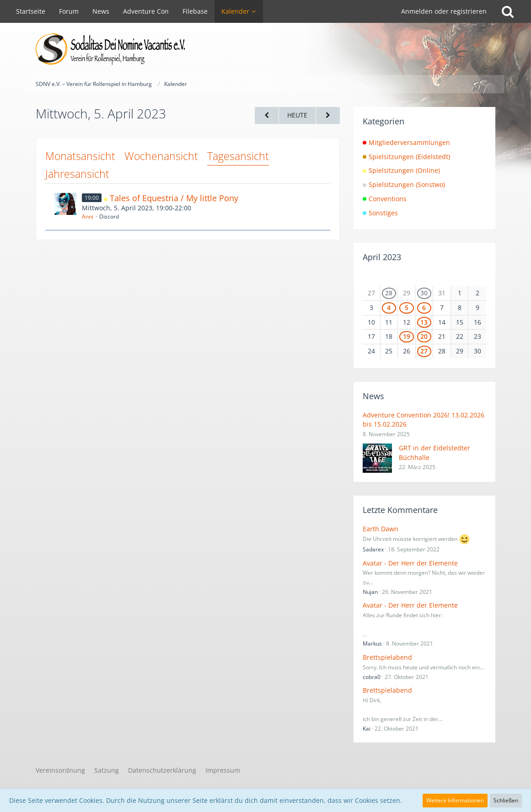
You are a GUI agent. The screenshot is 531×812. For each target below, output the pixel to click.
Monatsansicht (80, 156)
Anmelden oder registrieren (444, 11)
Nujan (370, 592)
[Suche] (508, 11)
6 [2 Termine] (424, 307)
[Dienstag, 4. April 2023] (267, 115)
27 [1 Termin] (424, 351)
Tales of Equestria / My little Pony (174, 198)
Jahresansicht (77, 174)
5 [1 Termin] (407, 307)
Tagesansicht (238, 156)
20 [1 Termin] (424, 336)
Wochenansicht (161, 156)
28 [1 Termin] (389, 293)
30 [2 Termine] (424, 293)
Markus (372, 644)
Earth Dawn (381, 529)
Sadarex (373, 549)
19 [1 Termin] (407, 336)
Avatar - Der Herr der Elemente (410, 563)
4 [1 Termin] (389, 307)
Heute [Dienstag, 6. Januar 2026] (297, 115)
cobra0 (372, 677)
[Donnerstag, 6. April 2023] (328, 115)
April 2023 (382, 257)
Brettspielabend (387, 657)
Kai (367, 729)
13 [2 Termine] (424, 322)
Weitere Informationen (455, 800)
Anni (88, 216)
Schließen (506, 800)
